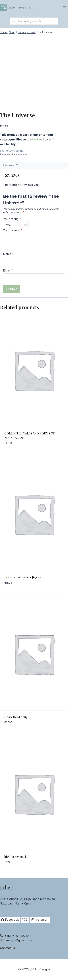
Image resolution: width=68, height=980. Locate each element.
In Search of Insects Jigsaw (23, 577)
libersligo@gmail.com (18, 940)
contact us (35, 139)
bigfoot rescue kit (16, 857)
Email (8, 270)
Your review (13, 230)
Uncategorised (19, 154)
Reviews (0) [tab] (10, 165)
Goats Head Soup (16, 717)
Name (8, 254)
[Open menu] (65, 7)
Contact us (7, 948)
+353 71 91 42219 (17, 936)
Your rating (12, 219)
